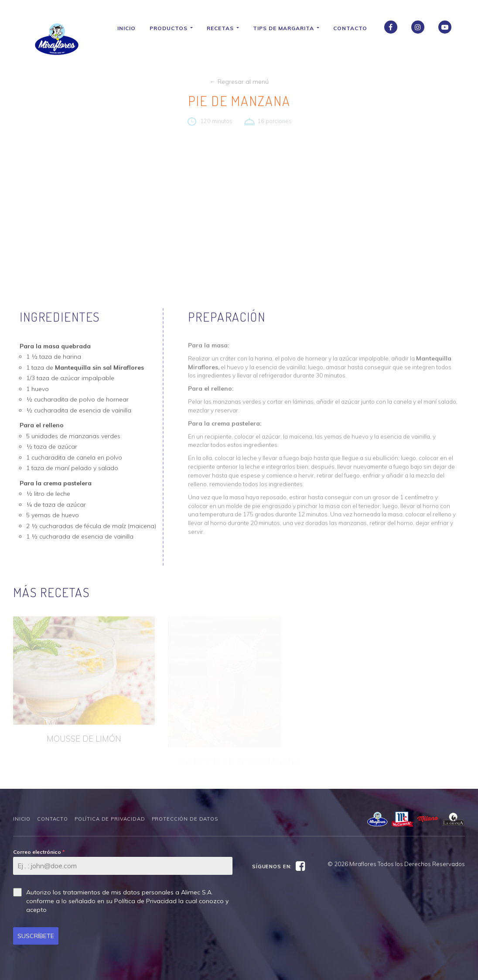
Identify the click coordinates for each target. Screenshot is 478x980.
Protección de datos (185, 819)
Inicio (130, 28)
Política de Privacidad (110, 819)
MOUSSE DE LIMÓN (84, 739)
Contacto (353, 28)
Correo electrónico (39, 852)
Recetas (226, 28)
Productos (174, 28)
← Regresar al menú (239, 82)
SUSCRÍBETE (36, 936)
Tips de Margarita (289, 28)
